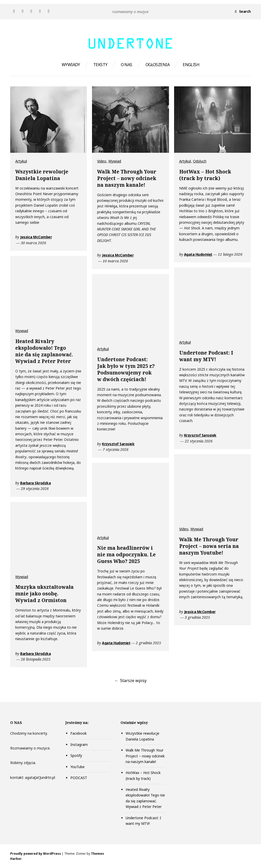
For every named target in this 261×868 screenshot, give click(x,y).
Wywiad (115, 161)
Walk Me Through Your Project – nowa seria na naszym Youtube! (209, 546)
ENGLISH (191, 65)
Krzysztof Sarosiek (200, 435)
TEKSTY (100, 65)
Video (102, 161)
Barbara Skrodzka (35, 483)
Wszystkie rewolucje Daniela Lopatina (42, 175)
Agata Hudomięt (198, 254)
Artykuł (21, 161)
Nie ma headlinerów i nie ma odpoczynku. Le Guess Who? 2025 (126, 555)
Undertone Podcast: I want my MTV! (206, 356)
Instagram (79, 744)
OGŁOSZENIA (158, 65)
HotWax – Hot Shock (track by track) (205, 175)
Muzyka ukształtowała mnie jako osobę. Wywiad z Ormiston (44, 594)
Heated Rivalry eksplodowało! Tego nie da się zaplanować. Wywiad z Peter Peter (44, 351)
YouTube (77, 767)
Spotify (76, 755)
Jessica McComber (36, 237)
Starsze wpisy (133, 681)
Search (245, 11)
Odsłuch (200, 161)
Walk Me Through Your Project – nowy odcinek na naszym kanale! (127, 178)
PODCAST (79, 778)
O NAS (127, 65)
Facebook (79, 733)
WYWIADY (71, 65)
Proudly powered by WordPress (36, 854)
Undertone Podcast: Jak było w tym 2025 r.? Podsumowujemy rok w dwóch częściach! (126, 369)
